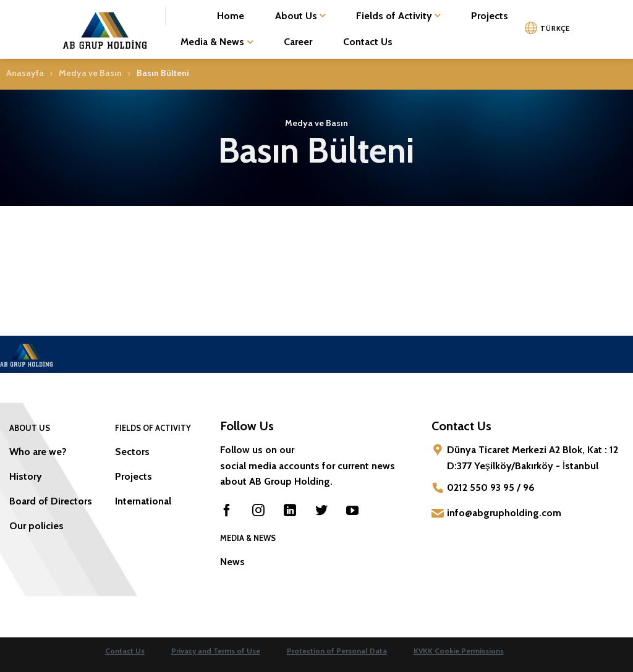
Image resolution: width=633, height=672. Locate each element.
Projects (490, 16)
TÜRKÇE (555, 28)
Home (231, 16)
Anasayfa (25, 73)
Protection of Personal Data (337, 651)
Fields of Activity (398, 16)
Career (298, 42)
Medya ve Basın (90, 73)
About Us (300, 16)
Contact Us (368, 42)
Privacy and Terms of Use (216, 651)
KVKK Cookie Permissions (459, 651)
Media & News (216, 42)
